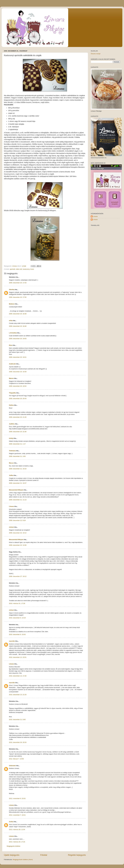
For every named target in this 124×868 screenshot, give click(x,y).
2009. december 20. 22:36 (18, 432)
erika (11, 321)
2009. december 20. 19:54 (18, 386)
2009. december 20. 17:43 (18, 283)
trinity (11, 438)
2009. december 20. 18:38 (18, 314)
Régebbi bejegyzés (77, 855)
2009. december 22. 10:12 (18, 533)
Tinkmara (12, 451)
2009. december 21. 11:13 (18, 500)
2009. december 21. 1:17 (17, 444)
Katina (11, 405)
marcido (12, 641)
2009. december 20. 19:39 (18, 372)
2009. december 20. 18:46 (18, 326)
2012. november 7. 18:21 (17, 815)
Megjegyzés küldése (14, 846)
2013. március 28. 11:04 (17, 830)
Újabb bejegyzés (12, 855)
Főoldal (44, 855)
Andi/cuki (12, 364)
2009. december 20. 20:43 (18, 398)
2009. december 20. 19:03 (18, 339)
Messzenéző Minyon (16, 490)
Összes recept (96, 54)
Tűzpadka (12, 393)
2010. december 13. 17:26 (18, 676)
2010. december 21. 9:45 (17, 720)
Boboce (12, 304)
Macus (11, 378)
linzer (32, 269)
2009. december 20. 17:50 (18, 297)
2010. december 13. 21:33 (18, 695)
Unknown (12, 766)
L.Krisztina (13, 333)
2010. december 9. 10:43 (17, 634)
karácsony (26, 269)
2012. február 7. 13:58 (16, 759)
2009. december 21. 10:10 (18, 469)
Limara (11, 506)
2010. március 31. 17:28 (17, 603)
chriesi (11, 527)
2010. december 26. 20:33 (18, 742)
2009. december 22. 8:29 (17, 520)
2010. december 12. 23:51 (18, 657)
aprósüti (13, 269)
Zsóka (11, 822)
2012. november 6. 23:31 (17, 798)
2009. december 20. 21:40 (18, 417)
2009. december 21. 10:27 (18, 483)
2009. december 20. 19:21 (18, 357)
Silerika (12, 289)
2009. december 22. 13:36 (18, 545)
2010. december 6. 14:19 (17, 618)
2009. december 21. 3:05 (17, 456)
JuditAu (12, 424)
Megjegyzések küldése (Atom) (23, 860)
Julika (11, 475)
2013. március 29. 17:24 (17, 842)
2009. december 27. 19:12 (18, 576)
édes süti (19, 269)
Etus (11, 345)
